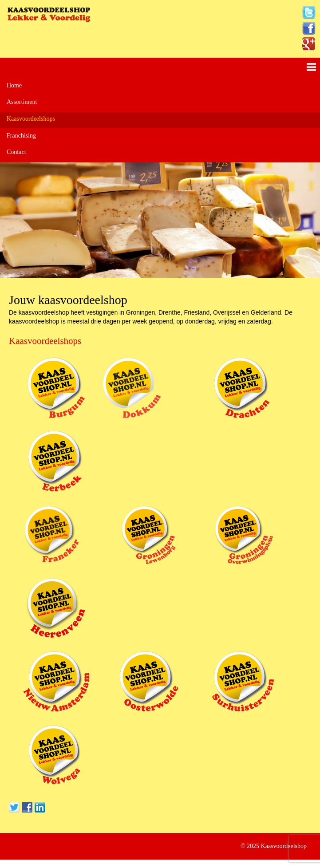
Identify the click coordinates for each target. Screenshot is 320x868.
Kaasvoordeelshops (31, 119)
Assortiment (22, 102)
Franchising (21, 136)
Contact (16, 152)
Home (14, 85)
